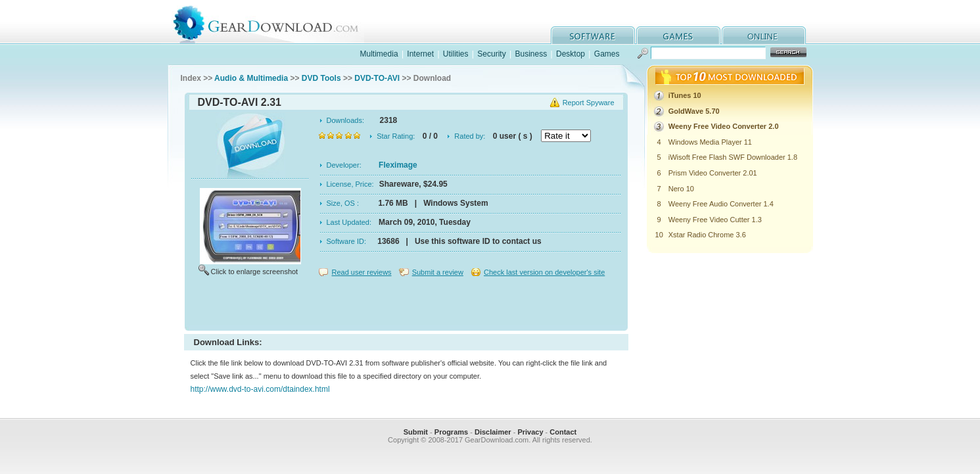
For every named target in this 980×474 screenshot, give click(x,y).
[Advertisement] (406, 305)
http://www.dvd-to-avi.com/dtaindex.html (260, 389)
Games (607, 54)
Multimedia (379, 54)
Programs (451, 432)
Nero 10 (681, 189)
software (593, 35)
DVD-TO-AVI (377, 78)
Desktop (571, 54)
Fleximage (398, 165)
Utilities (456, 54)
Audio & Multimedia (251, 78)
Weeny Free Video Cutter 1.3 (715, 220)
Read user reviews (362, 272)
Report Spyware (589, 103)
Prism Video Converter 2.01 (713, 173)
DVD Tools (321, 78)
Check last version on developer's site (544, 272)
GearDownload (276, 22)
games (678, 35)
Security (491, 54)
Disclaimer (493, 432)
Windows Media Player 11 (710, 142)
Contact (563, 432)
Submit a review (438, 272)
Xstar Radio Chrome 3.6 (707, 235)
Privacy (530, 432)
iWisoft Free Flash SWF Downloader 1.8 (733, 157)
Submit (416, 432)
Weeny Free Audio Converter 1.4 (721, 204)
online (764, 35)
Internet (420, 54)
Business (531, 54)
